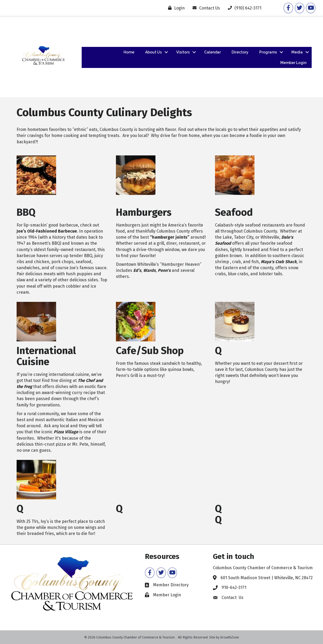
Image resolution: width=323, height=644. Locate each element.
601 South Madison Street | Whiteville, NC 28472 (267, 578)
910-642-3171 (234, 588)
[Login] (175, 8)
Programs (268, 52)
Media (297, 52)
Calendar (212, 52)
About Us (153, 52)
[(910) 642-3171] (243, 8)
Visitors (183, 52)
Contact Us (233, 598)
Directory (240, 52)
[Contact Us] (205, 8)
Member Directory (171, 585)
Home (129, 52)
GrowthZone (230, 637)
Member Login (293, 63)
